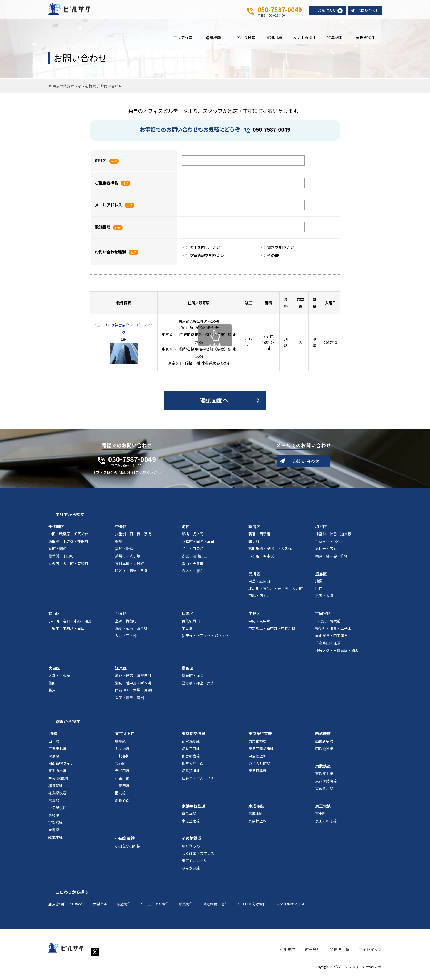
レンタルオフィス (290, 908)
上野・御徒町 (126, 625)
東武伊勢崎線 (326, 785)
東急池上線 (258, 760)
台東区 (121, 617)
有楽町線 (122, 782)
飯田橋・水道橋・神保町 (68, 545)
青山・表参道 (193, 567)
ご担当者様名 (106, 187)
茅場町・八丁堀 (128, 560)
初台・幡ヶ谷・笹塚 (331, 560)
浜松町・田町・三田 (198, 545)
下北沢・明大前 (328, 625)
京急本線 (189, 817)
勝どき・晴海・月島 (131, 575)
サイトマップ (370, 953)
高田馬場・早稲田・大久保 (270, 553)
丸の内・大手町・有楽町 (68, 567)
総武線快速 (57, 797)
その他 (270, 259)
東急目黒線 (258, 775)
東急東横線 (258, 745)
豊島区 (321, 577)
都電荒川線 (191, 775)
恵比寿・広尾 (326, 553)
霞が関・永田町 (61, 560)
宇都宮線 (56, 826)
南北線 (120, 797)
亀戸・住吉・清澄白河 (133, 679)
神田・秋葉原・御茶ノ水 (68, 538)
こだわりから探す (72, 896)
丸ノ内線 (122, 752)
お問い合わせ (367, 11)
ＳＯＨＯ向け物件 (252, 908)
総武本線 (56, 841)
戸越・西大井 (259, 600)
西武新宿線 (324, 745)
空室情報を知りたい (204, 259)
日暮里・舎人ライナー (200, 782)
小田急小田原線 (128, 850)
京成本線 (256, 817)
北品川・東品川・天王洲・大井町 (276, 592)
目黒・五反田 (259, 585)
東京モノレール (194, 865)
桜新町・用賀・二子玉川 (335, 632)
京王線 (321, 817)
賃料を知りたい (278, 251)
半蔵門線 (122, 789)
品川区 (254, 577)
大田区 (54, 672)
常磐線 (54, 834)
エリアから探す (70, 518)
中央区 (121, 530)
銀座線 (120, 745)
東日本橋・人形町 (130, 567)
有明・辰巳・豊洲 (130, 701)
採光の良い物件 (215, 908)
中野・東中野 (259, 625)
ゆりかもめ (191, 850)
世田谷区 (323, 617)
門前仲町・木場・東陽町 (135, 694)
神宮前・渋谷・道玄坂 (333, 538)
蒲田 (52, 687)
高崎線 (54, 819)
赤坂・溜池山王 (194, 560)
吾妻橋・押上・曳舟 (198, 687)
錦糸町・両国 (193, 679)
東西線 (120, 767)
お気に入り (328, 11)
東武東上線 (324, 777)
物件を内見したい (202, 251)
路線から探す (68, 726)
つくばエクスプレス (198, 857)
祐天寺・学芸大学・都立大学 (205, 639)
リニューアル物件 (155, 908)
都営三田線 (191, 752)
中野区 (254, 617)
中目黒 (187, 632)
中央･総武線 (58, 782)
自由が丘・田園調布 (331, 639)
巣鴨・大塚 (324, 600)
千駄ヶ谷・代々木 (330, 545)
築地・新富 (124, 553)
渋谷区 (321, 530)
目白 (319, 592)
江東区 (121, 672)
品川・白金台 (193, 553)
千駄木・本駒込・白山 (66, 632)
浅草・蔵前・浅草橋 (131, 632)
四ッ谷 (254, 545)
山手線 (54, 745)
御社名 (101, 164)
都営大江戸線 (193, 767)
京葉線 (54, 804)
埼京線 (54, 760)
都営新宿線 (191, 760)
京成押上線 (258, 825)
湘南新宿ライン (61, 767)
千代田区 (56, 530)
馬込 (52, 694)
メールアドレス (108, 209)
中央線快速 (57, 812)
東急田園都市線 (261, 752)
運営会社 (312, 953)
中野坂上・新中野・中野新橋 (272, 632)
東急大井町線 (259, 767)
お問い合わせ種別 (110, 256)
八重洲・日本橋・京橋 (133, 538)
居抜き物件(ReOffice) (66, 908)
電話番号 (103, 231)
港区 (186, 530)
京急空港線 (191, 825)
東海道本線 (57, 775)
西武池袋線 (324, 752)
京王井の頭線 (326, 825)
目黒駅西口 (191, 625)
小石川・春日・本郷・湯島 (70, 625)
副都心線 (122, 804)
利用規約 (287, 953)
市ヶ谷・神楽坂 (261, 560)
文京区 (54, 617)
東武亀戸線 (324, 792)
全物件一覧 (339, 953)
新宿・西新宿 (259, 538)
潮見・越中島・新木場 (133, 687)
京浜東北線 (57, 752)
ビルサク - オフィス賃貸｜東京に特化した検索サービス (76, 11)
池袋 (319, 585)
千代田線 (122, 775)
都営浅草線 (191, 745)
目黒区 (188, 617)
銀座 (119, 545)
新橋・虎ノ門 (193, 538)
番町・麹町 (57, 553)
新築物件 (186, 908)
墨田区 (188, 672)
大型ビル (100, 908)
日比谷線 (122, 760)
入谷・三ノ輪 (126, 639)
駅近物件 (124, 908)
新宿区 (254, 530)
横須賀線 (56, 789)
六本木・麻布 (193, 575)
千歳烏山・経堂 (328, 647)
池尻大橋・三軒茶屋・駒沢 (337, 654)
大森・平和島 (59, 679)
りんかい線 (191, 872)
